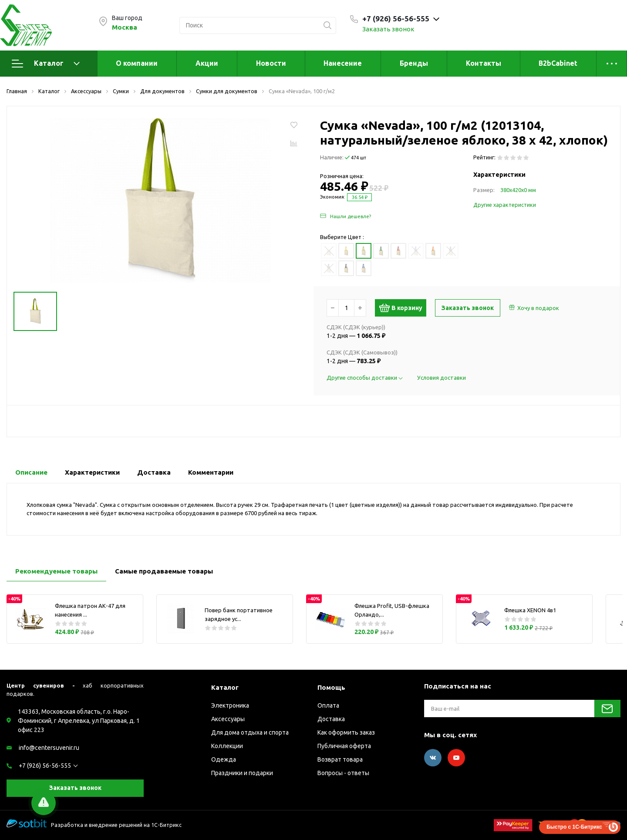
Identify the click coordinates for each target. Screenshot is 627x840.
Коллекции (227, 746)
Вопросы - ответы (343, 773)
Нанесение (343, 63)
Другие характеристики (505, 205)
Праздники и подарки (242, 773)
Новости (271, 63)
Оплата (328, 705)
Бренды (414, 63)
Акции (207, 63)
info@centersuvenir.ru (49, 748)
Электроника (230, 705)
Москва (125, 27)
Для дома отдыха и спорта (250, 732)
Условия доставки (442, 378)
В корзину (404, 308)
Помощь (331, 687)
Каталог (46, 64)
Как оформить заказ (346, 732)
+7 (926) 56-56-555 (45, 766)
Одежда (224, 759)
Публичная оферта (344, 746)
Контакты (484, 63)
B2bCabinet (558, 63)
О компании (137, 63)
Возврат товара (340, 759)
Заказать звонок (388, 29)
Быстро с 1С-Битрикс (574, 827)
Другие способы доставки (365, 378)
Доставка (331, 719)
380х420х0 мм (518, 190)
